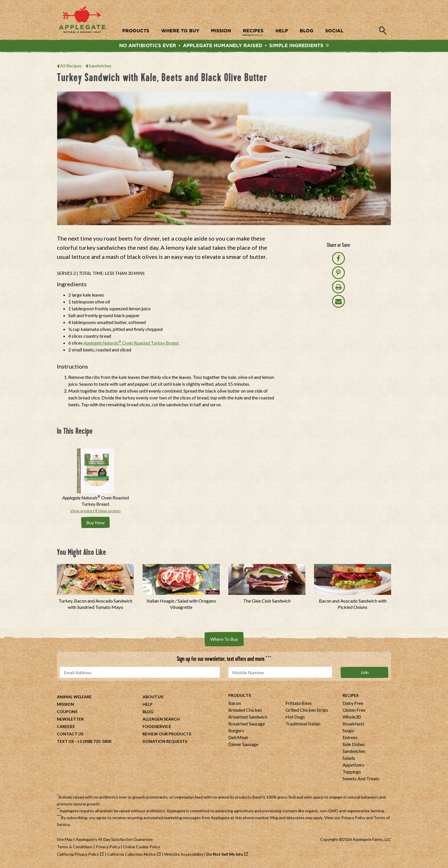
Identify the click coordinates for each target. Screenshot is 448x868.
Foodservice (157, 727)
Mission (65, 705)
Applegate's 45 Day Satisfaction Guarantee (114, 840)
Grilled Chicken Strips (307, 711)
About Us (153, 698)
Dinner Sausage (243, 745)
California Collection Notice (132, 855)
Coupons (67, 712)
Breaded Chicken (245, 711)
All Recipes (71, 68)
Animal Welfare (74, 698)
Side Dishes (354, 745)
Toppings (352, 772)
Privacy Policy (353, 818)
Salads (349, 759)
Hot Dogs (295, 718)
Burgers (236, 731)
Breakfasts (353, 724)
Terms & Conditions (75, 848)
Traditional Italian (303, 724)
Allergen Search (161, 720)
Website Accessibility (184, 855)
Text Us (65, 742)
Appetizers (353, 766)
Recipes (351, 696)
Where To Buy (224, 640)
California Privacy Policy (78, 855)
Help (148, 705)
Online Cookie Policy (142, 848)
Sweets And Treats (361, 779)
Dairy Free (353, 704)
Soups (348, 731)
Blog (148, 712)
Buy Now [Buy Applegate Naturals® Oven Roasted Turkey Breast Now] (95, 524)
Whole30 (352, 718)
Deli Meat (238, 738)
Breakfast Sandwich (248, 718)
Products (240, 696)
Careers (66, 727)
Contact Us (70, 735)
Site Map (65, 840)
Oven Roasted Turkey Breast (131, 344)
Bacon (235, 704)
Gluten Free (354, 711)
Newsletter (70, 720)
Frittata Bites (299, 704)
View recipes (109, 513)
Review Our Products (167, 735)
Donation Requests (165, 742)
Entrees (350, 738)
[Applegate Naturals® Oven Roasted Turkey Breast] (95, 480)
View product (82, 513)
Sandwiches (100, 68)
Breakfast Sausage (247, 724)
